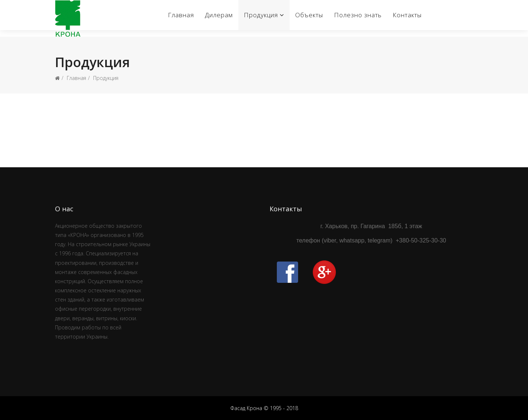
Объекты (309, 15)
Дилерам (219, 15)
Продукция (261, 15)
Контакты (407, 15)
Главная (181, 15)
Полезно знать (358, 15)
